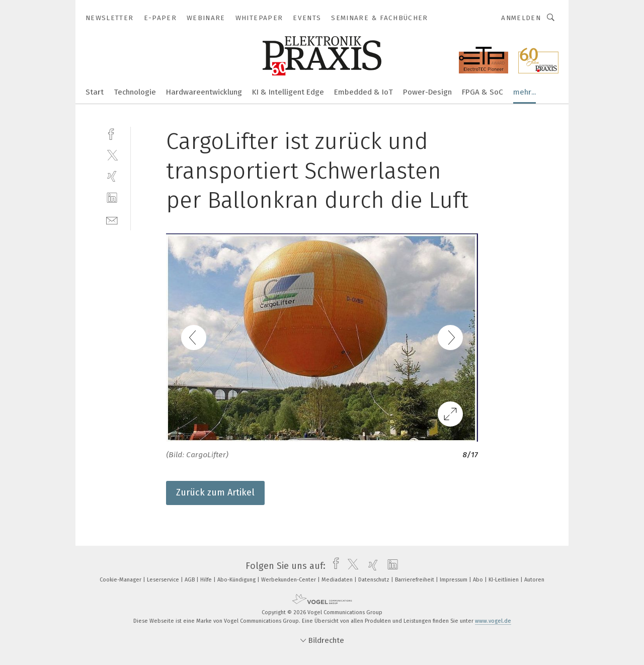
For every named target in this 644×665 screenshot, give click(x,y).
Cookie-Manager (121, 580)
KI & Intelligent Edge (288, 92)
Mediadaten (338, 580)
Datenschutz (375, 580)
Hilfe (207, 580)
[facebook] (112, 133)
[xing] (112, 176)
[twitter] (112, 155)
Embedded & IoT (364, 92)
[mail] (112, 220)
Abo (479, 580)
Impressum (454, 580)
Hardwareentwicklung (204, 92)
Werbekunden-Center (289, 580)
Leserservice (164, 580)
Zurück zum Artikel (215, 492)
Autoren (534, 580)
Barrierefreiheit (415, 580)
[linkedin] (112, 198)
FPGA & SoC (482, 92)
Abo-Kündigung (237, 580)
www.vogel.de (493, 621)
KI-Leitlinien (504, 580)
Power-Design (427, 92)
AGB (190, 580)
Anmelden (521, 18)
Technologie (135, 92)
